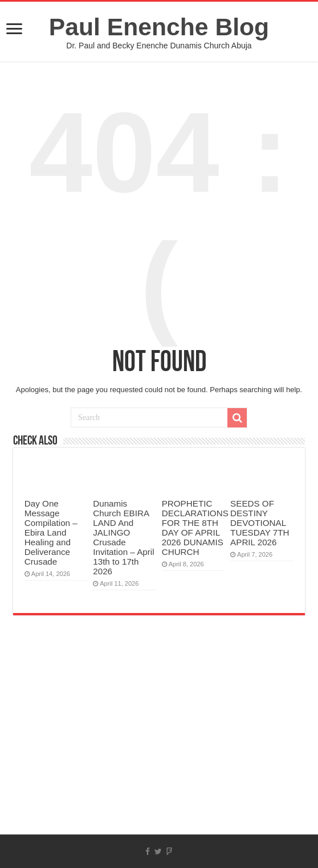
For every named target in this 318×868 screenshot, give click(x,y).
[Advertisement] (159, 743)
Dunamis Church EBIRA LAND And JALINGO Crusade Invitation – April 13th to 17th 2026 (123, 537)
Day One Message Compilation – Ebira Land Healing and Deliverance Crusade (51, 532)
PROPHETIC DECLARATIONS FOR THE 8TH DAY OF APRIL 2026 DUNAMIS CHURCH (195, 528)
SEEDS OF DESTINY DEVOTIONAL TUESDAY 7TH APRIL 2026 (260, 523)
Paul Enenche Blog (159, 27)
